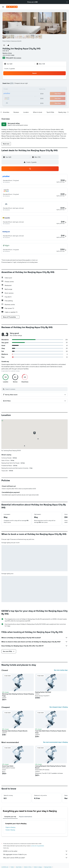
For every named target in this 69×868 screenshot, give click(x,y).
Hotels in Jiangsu (38, 867)
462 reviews (17, 58)
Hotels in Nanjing (10, 830)
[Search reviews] (36, 389)
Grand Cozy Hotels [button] (8, 766)
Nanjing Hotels (48, 867)
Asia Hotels (19, 867)
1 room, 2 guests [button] (9, 69)
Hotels (12, 867)
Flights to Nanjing (10, 827)
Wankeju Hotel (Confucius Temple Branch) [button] (15, 731)
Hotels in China (28, 867)
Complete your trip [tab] (10, 817)
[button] (67, 2)
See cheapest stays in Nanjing (59, 707)
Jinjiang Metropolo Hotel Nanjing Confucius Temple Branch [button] (50, 767)
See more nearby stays (61, 670)
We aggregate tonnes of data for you (35, 854)
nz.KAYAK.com (5, 867)
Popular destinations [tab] (26, 817)
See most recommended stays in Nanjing (55, 742)
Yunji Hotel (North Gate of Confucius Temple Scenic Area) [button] (51, 732)
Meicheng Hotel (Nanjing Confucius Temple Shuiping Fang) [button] (18, 695)
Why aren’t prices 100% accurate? (35, 858)
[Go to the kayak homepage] (12, 7)
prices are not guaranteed (38, 846)
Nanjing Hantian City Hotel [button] (43, 692)
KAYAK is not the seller (35, 851)
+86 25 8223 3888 (8, 55)
